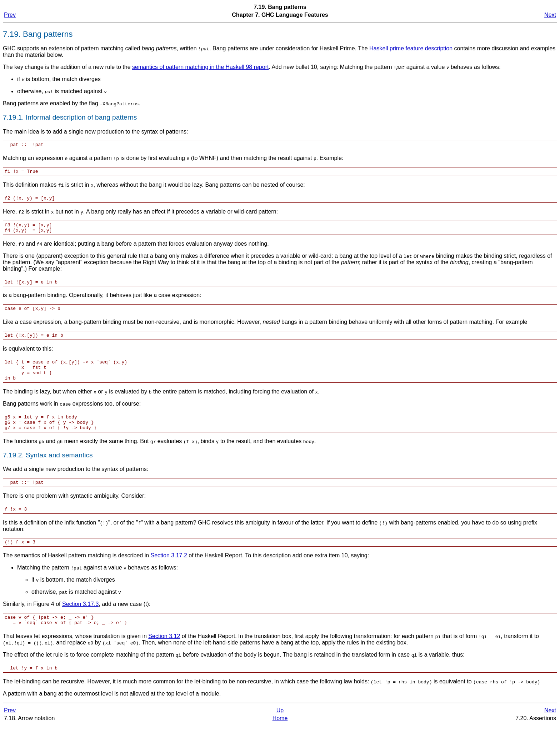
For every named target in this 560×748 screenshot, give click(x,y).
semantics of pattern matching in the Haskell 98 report (200, 67)
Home (280, 741)
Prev (10, 15)
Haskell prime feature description (411, 48)
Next (550, 15)
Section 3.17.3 (80, 623)
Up (280, 733)
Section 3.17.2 (169, 575)
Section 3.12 (164, 657)
